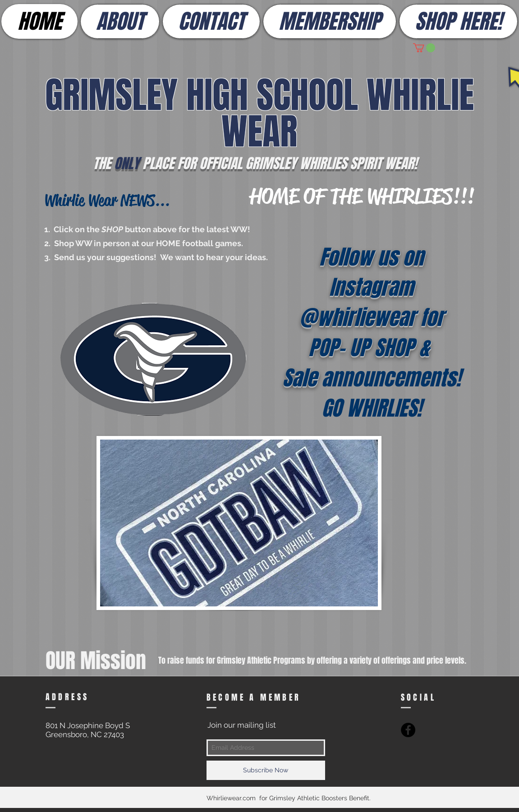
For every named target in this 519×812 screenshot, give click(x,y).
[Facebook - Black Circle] (408, 730)
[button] (424, 48)
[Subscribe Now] (266, 770)
